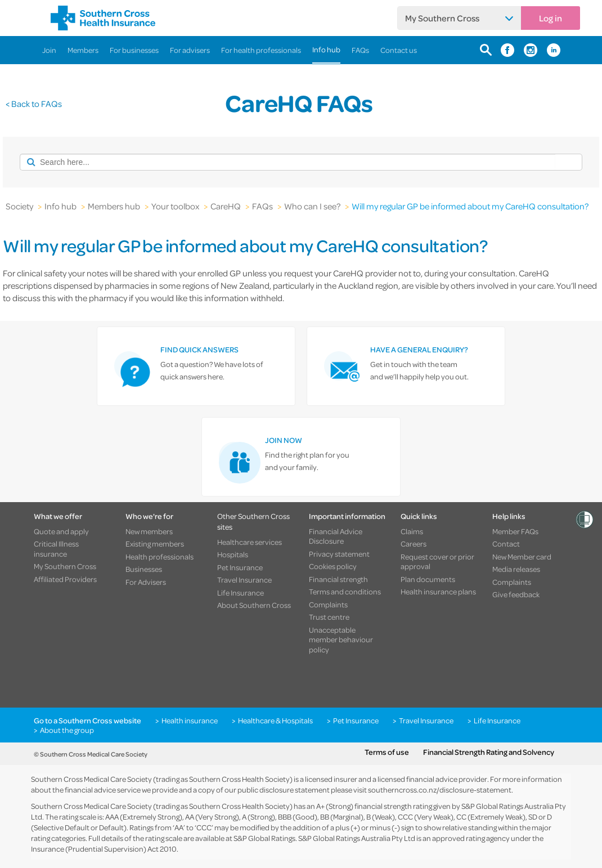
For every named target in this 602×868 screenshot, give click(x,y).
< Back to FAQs (34, 104)
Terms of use (387, 752)
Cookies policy (333, 566)
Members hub (114, 206)
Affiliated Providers (65, 579)
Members (83, 50)
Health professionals (160, 557)
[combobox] (287, 162)
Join (49, 50)
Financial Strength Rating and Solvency (489, 752)
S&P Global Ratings (264, 838)
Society (19, 206)
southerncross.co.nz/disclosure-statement (440, 789)
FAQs (360, 50)
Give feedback (516, 594)
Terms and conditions (345, 592)
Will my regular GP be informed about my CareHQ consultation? (470, 206)
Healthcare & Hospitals (275, 721)
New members (149, 531)
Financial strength (338, 579)
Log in (551, 18)
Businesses (144, 569)
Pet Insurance (240, 567)
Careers (414, 544)
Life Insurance (241, 593)
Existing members (155, 544)
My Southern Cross (442, 18)
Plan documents (428, 579)
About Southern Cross (254, 605)
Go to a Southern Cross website (87, 721)
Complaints (328, 605)
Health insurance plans (438, 592)
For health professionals (261, 50)
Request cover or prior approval (437, 561)
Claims (412, 531)
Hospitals (233, 554)
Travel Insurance (244, 580)
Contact (506, 544)
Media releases (516, 569)
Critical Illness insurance (56, 549)
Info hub (326, 49)
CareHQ (226, 206)
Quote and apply (61, 531)
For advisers (190, 50)
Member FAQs (515, 531)
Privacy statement (339, 554)
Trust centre (329, 617)
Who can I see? (312, 206)
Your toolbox (175, 206)
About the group (67, 730)
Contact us (399, 50)
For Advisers (146, 582)
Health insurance (190, 721)
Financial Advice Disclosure (336, 536)
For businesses (134, 50)
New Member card (522, 557)
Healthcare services (250, 542)
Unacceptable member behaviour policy (341, 640)
